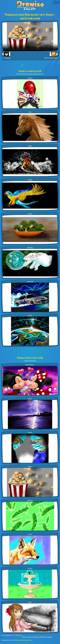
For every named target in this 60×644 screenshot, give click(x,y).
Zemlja (30, 316)
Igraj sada (19, 635)
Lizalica (30, 78)
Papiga (30, 180)
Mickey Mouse (30, 365)
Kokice (30, 467)
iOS (40, 637)
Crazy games (48, 637)
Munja (30, 399)
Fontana (30, 568)
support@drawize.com (26, 640)
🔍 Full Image (7, 58)
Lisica (30, 534)
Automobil (30, 282)
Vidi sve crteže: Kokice (51, 58)
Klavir (30, 602)
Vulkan (30, 146)
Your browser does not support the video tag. (30, 36)
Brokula (30, 214)
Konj (30, 112)
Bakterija (30, 248)
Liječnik (30, 433)
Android (36, 637)
